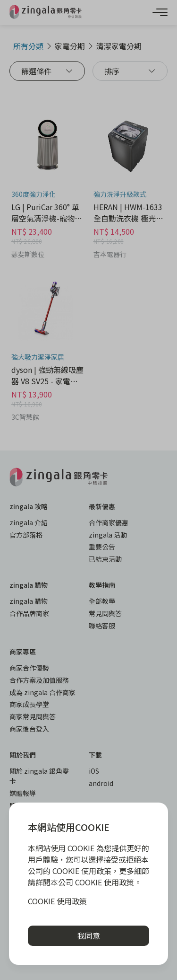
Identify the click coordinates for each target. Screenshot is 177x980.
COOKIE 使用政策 (57, 901)
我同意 (89, 936)
